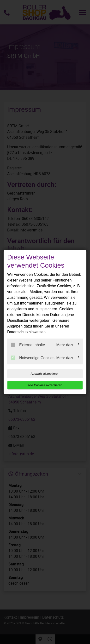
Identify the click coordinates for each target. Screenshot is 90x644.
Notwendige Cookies (33, 358)
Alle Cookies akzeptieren (45, 385)
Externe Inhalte (28, 345)
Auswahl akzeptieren (45, 374)
